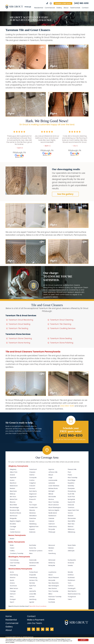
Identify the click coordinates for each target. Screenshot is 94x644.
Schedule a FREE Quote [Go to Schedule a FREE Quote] (63, 3)
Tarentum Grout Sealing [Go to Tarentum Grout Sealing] (19, 324)
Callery (12, 551)
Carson (12, 529)
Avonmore (13, 586)
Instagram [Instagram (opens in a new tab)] (29, 629)
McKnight (51, 491)
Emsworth (32, 499)
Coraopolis (33, 478)
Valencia (71, 548)
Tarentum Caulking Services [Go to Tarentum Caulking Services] (63, 328)
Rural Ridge (72, 480)
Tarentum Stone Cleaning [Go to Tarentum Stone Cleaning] (20, 338)
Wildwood (71, 529)
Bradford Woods (15, 513)
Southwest (71, 578)
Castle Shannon (15, 532)
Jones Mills (33, 594)
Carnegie (13, 527)
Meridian (51, 548)
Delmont (13, 594)
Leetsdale (52, 483)
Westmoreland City (74, 594)
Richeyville (52, 565)
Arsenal (12, 475)
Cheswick (32, 472)
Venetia (70, 565)
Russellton (71, 483)
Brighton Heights (15, 521)
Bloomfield (13, 505)
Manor (51, 575)
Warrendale (72, 518)
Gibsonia (32, 510)
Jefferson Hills (53, 472)
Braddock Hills (15, 510)
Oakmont (52, 524)
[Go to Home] (19, 6)
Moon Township (54, 502)
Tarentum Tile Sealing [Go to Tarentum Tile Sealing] (18, 328)
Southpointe (72, 560)
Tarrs (69, 583)
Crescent (32, 486)
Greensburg (33, 578)
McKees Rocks (53, 488)
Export (12, 602)
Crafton (32, 480)
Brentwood (14, 516)
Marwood (52, 545)
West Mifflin (71, 521)
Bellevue (13, 494)
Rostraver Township (55, 597)
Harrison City (33, 580)
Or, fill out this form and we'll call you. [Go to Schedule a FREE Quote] (71, 439)
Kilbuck (51, 475)
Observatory (53, 527)
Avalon (12, 480)
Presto (70, 475)
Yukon (70, 599)
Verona (70, 513)
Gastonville (33, 560)
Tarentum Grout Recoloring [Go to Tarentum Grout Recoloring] (21, 320)
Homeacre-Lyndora (36, 551)
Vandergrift (72, 588)
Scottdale (52, 602)
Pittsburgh (52, 532)
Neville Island (53, 513)
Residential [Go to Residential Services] (39, 8)
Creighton (32, 483)
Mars (31, 553)
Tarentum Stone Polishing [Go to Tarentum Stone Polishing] (62, 343)
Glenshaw (32, 513)
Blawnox (13, 502)
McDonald (52, 560)
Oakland (51, 521)
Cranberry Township (17, 553)
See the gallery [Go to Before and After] (65, 194)
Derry (12, 597)
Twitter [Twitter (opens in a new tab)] (38, 629)
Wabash (71, 516)
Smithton (71, 575)
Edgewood (33, 494)
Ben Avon (13, 497)
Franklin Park (33, 507)
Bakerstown (14, 486)
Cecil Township (15, 563)
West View (71, 524)
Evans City (33, 548)
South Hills (71, 494)
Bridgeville (13, 518)
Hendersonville (34, 563)
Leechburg (33, 599)
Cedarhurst (33, 469)
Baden (12, 539)
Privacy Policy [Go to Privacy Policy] (60, 639)
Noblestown (52, 516)
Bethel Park (14, 499)
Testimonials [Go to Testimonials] (75, 8)
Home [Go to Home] (9, 616)
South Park (71, 497)
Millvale (51, 494)
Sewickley (71, 486)
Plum (69, 472)
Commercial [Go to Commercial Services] (50, 8)
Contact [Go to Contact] (85, 8)
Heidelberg (33, 524)
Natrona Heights (54, 510)
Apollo (12, 580)
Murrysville (52, 580)
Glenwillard (33, 516)
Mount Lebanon (54, 505)
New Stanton (53, 588)
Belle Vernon (14, 588)
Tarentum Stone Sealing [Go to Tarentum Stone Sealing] (61, 338)
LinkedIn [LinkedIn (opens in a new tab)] (47, 629)
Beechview (13, 491)
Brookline (13, 524)
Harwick (32, 521)
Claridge (13, 591)
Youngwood (72, 597)
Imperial (32, 529)
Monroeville (52, 497)
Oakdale (51, 518)
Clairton (32, 475)
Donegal (13, 599)
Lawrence (32, 565)
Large (50, 478)
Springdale (71, 499)
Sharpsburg (72, 491)
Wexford (71, 527)
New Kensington (54, 586)
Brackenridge (14, 507)
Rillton (50, 594)
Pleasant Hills (72, 469)
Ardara (12, 583)
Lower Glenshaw (54, 486)
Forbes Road (33, 572)
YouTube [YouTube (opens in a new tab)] (43, 629)
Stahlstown (71, 580)
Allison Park (14, 472)
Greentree (33, 518)
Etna (31, 502)
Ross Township (73, 478)
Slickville (70, 572)
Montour (51, 499)
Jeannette (33, 591)
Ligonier (32, 602)
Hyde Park (33, 586)
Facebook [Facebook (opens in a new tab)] (33, 629)
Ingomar (51, 469)
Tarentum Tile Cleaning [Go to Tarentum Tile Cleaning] (61, 324)
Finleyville (13, 565)
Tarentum (71, 507)
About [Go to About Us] (66, 8)
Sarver (51, 551)
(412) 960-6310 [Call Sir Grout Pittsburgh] (81, 3)
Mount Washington (55, 507)
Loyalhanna (52, 572)
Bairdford (13, 483)
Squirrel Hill (71, 502)
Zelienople (71, 551)
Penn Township (53, 591)
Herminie (32, 583)
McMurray (52, 563)
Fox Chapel (33, 505)
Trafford (71, 586)
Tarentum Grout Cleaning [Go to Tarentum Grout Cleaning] (62, 320)
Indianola (32, 532)
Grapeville (33, 575)
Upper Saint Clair (73, 510)
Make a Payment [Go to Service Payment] (36, 620)
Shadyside (71, 488)
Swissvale (71, 505)
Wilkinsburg (71, 532)
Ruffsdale (52, 599)
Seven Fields (72, 545)
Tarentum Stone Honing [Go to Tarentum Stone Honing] (19, 343)
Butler (12, 545)
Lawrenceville (53, 480)
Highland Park (34, 527)
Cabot (12, 548)
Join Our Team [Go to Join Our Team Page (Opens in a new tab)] (35, 623)
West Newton (72, 591)
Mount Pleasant (54, 578)
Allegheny (13, 469)
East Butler (33, 545)
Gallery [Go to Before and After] (59, 8)
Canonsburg (14, 560)
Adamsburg (14, 575)
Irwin (31, 588)
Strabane (71, 563)
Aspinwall (13, 478)
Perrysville (52, 529)
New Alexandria (54, 583)
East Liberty (33, 491)
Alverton (13, 578)
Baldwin (12, 488)
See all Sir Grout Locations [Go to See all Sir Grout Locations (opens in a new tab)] (38, 606)
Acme (12, 572)
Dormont (32, 488)
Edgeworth (33, 497)
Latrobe (32, 597)
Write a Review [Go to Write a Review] (47, 3)
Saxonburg (52, 553)
